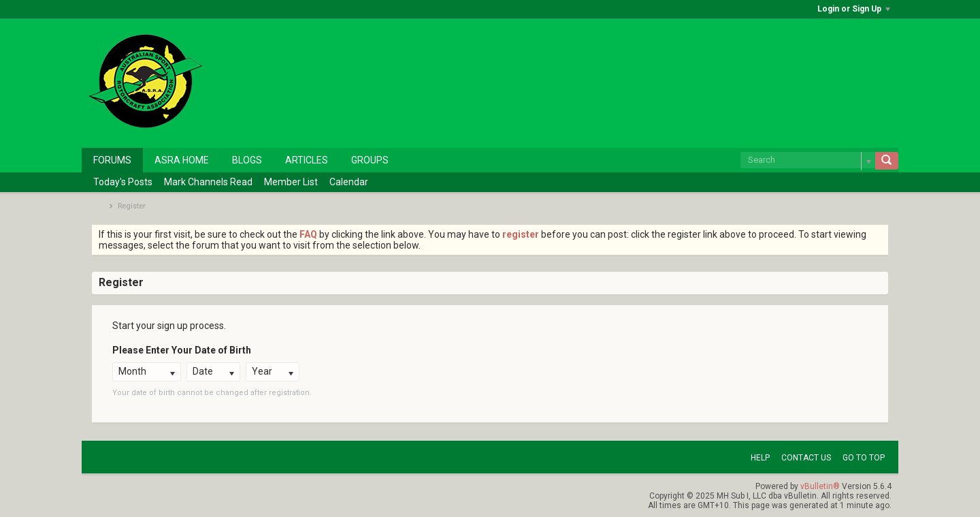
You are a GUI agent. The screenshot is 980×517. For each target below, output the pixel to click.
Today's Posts (123, 182)
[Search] (808, 160)
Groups (370, 160)
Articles (307, 160)
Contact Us (806, 458)
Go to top (864, 458)
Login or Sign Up (854, 9)
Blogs (247, 160)
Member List (291, 182)
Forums (112, 160)
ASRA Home (182, 160)
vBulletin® (820, 486)
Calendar (349, 182)
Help (760, 458)
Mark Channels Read (208, 182)
